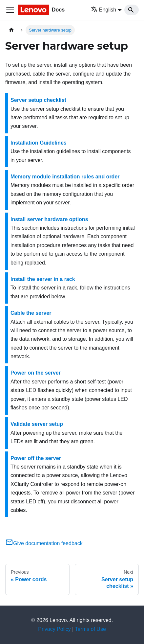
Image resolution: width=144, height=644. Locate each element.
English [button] (103, 10)
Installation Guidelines (39, 143)
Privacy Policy (54, 629)
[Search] (132, 10)
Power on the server (36, 373)
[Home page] (11, 30)
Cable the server (31, 313)
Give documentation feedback (44, 543)
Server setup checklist (38, 100)
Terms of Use (91, 629)
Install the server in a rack (43, 279)
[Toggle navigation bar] (10, 10)
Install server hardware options (49, 219)
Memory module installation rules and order (65, 177)
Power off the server (36, 458)
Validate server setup (37, 424)
